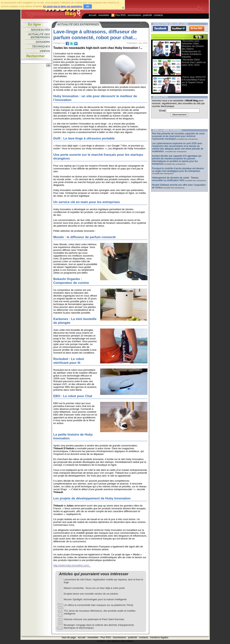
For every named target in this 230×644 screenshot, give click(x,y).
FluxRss (197, 28)
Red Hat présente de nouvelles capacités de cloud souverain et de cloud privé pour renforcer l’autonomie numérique (178, 136)
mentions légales (159, 637)
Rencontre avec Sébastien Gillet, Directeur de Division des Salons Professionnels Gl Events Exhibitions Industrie (193, 49)
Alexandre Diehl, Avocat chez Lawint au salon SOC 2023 (194, 62)
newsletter (104, 15)
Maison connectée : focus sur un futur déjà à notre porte (94, 588)
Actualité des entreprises (39, 36)
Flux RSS (119, 15)
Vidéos (45, 51)
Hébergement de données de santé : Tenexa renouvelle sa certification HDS (175, 179)
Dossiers (43, 42)
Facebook (160, 28)
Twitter (179, 28)
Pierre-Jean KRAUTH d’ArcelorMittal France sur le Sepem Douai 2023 (194, 81)
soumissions (134, 15)
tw (72, 44)
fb (67, 44)
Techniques (41, 46)
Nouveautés (41, 30)
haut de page (69, 637)
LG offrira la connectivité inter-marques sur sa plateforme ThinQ (99, 605)
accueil (93, 15)
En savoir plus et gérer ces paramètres (63, 6)
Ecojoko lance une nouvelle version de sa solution (91, 594)
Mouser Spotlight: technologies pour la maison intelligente (95, 599)
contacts (158, 15)
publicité (147, 15)
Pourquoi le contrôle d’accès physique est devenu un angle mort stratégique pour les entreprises (178, 170)
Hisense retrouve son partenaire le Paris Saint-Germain (94, 619)
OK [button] (88, 6)
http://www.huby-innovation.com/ (71, 565)
